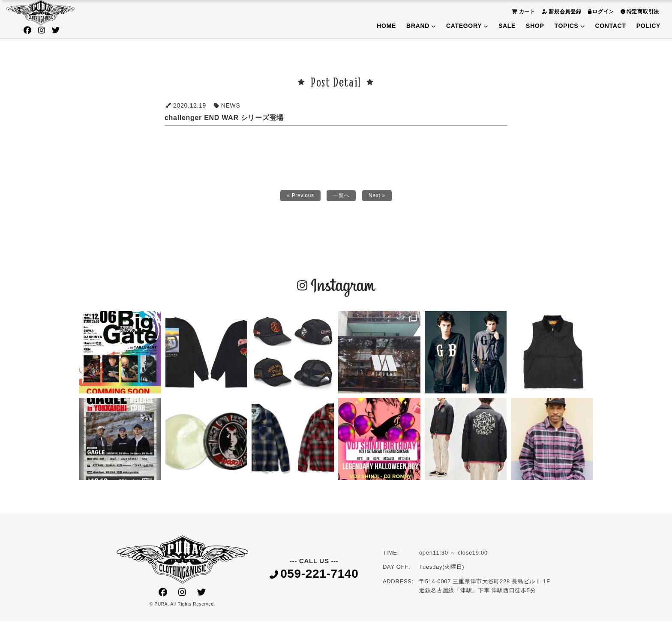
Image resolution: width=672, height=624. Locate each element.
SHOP (535, 26)
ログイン (600, 11)
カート (522, 11)
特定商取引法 (639, 11)
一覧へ (342, 197)
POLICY (648, 26)
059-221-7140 (314, 577)
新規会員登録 (561, 11)
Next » (380, 197)
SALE (507, 26)
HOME (386, 26)
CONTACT (610, 26)
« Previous (298, 197)
